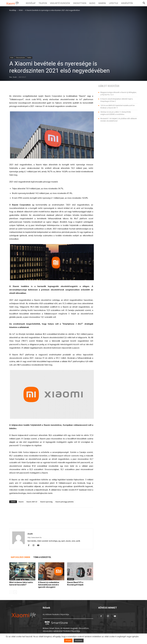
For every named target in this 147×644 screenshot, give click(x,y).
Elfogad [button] (68, 641)
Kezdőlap (31, 3)
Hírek (21, 10)
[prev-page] (11, 592)
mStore (48, 614)
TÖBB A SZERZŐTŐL (42, 557)
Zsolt (15, 77)
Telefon (43, 3)
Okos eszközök (20, 58)
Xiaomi (21, 502)
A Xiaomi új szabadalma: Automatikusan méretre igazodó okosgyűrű (49, 585)
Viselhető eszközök (60, 3)
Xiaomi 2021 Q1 (32, 502)
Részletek (79, 641)
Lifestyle (114, 3)
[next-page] (15, 592)
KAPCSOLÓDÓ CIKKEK (21, 557)
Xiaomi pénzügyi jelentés (65, 502)
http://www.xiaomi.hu (34, 538)
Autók (12, 579)
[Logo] (13, 3)
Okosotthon (80, 3)
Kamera (102, 3)
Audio (92, 3)
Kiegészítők (127, 3)
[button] (144, 3)
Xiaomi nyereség (46, 502)
